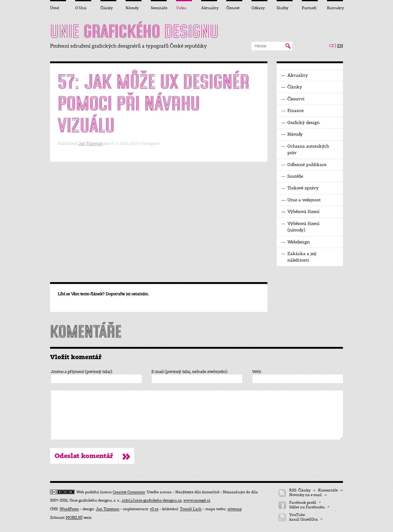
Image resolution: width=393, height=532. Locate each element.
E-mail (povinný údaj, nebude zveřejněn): (190, 372)
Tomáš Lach (191, 509)
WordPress (69, 509)
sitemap (235, 509)
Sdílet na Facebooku (309, 507)
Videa (181, 8)
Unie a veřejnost (301, 200)
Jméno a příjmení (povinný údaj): (82, 372)
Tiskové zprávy (300, 188)
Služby (282, 8)
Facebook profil (305, 503)
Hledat (288, 46)
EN (340, 46)
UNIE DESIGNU (134, 31)
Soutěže (292, 176)
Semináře (159, 8)
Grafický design (300, 123)
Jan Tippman (91, 144)
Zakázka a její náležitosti (299, 257)
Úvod (54, 8)
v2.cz (154, 509)
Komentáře (330, 490)
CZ (332, 46)
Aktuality (295, 75)
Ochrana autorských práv (305, 149)
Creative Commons (129, 492)
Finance (292, 111)
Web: (257, 372)
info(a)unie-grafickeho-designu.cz (152, 500)
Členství (293, 99)
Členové (233, 8)
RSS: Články (302, 490)
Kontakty (335, 8)
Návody (292, 134)
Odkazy (258, 8)
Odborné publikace (304, 165)
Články (292, 87)
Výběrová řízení (300, 212)
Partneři (309, 8)
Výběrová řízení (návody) (300, 227)
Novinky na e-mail (308, 495)
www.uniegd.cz (197, 500)
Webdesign (296, 242)
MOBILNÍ (74, 518)
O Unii (81, 8)
